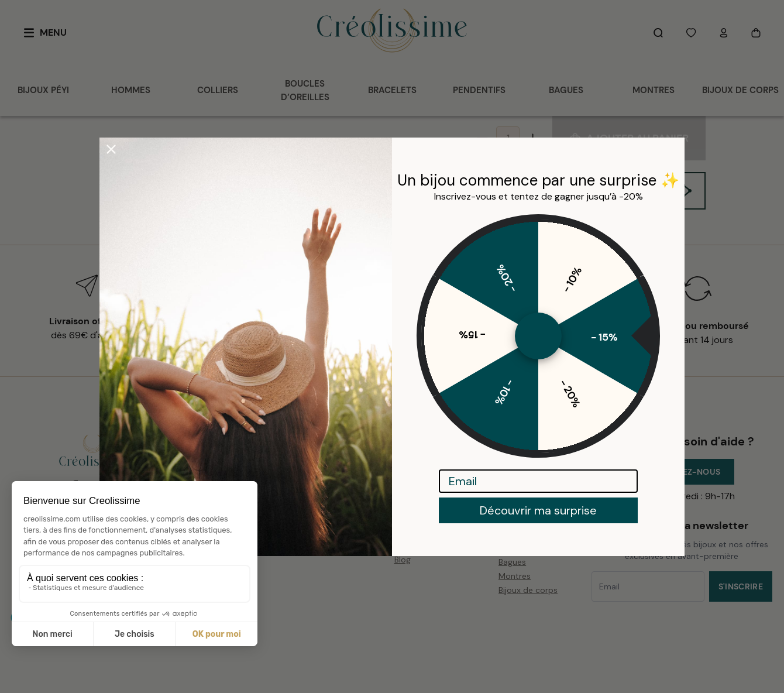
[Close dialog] (111, 149)
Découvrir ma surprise (538, 510)
